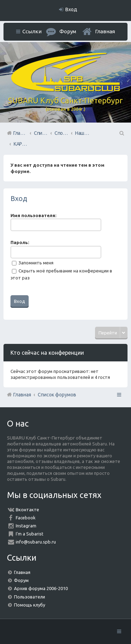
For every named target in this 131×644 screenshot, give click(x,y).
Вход (19, 198)
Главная (105, 31)
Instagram (26, 526)
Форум (21, 580)
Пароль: (20, 242)
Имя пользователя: (33, 215)
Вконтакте (27, 510)
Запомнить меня (33, 263)
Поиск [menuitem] (121, 133)
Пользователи (30, 597)
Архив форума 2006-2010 (41, 588)
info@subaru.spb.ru (36, 542)
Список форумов (57, 395)
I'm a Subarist (30, 534)
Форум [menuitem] (68, 31)
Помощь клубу (30, 605)
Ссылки (32, 31)
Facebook (26, 518)
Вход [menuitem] (71, 9)
